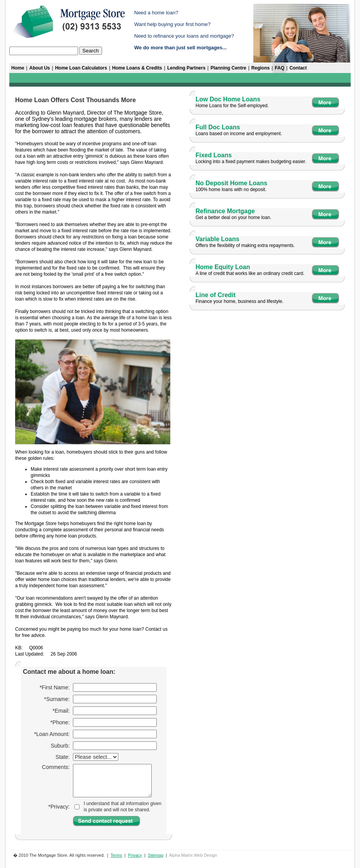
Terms (116, 855)
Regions (260, 68)
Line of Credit (215, 295)
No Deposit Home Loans (231, 183)
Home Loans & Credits (137, 68)
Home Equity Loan (223, 267)
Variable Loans (217, 239)
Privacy (135, 855)
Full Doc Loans (218, 127)
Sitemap (156, 855)
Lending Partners (186, 68)
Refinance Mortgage (225, 211)
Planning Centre (228, 68)
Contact (298, 68)
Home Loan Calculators (81, 68)
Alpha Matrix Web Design (193, 855)
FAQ (280, 68)
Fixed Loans (214, 155)
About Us (39, 68)
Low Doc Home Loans (228, 99)
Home (18, 68)
